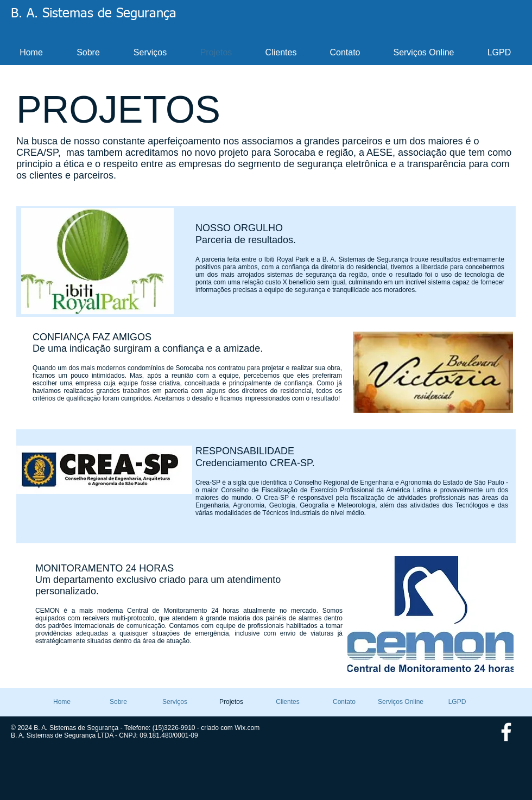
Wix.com (247, 728)
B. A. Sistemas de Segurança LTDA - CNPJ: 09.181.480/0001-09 (104, 735)
